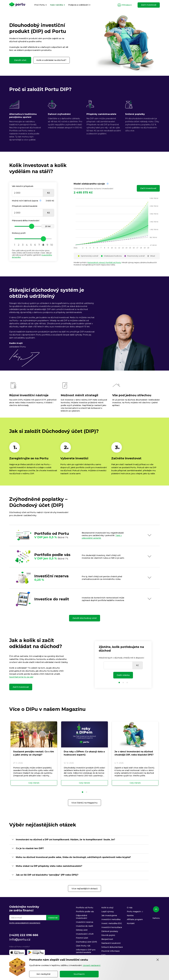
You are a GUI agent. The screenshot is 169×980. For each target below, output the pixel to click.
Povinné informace (111, 951)
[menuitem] (41, 5)
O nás (130, 908)
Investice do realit (84, 926)
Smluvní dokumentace (112, 947)
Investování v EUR (85, 934)
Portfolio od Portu (84, 908)
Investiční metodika (111, 919)
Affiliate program (135, 919)
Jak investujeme (109, 915)
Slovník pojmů (108, 935)
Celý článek (34, 783)
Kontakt (131, 923)
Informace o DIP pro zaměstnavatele (86, 951)
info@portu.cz (20, 940)
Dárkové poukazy (110, 931)
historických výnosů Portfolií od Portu (104, 262)
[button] (83, 792)
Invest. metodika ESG (112, 923)
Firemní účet (82, 938)
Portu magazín (134, 912)
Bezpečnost (107, 939)
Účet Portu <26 (83, 946)
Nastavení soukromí (111, 943)
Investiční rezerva (84, 922)
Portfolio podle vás (85, 912)
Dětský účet (82, 930)
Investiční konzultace (112, 927)
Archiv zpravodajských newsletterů (25, 923)
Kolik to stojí (107, 908)
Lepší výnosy (108, 912)
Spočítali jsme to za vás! (21, 677)
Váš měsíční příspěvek (23, 186)
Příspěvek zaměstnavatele (25, 206)
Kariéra (130, 915)
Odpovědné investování (82, 917)
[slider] (33, 226)
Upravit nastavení (91, 965)
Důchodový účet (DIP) (86, 942)
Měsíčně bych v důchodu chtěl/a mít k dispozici (121, 658)
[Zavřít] (158, 960)
